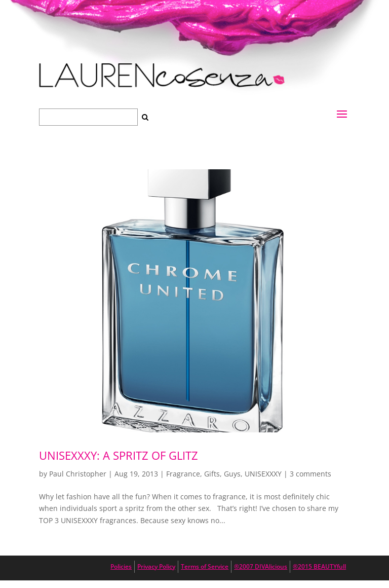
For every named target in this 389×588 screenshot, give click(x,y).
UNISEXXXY (263, 474)
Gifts (212, 474)
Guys (232, 474)
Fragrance (183, 474)
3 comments (310, 474)
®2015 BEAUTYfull (319, 566)
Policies (121, 566)
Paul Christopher (78, 474)
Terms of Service (205, 566)
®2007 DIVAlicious (261, 566)
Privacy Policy (156, 566)
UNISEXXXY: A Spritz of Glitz (119, 455)
